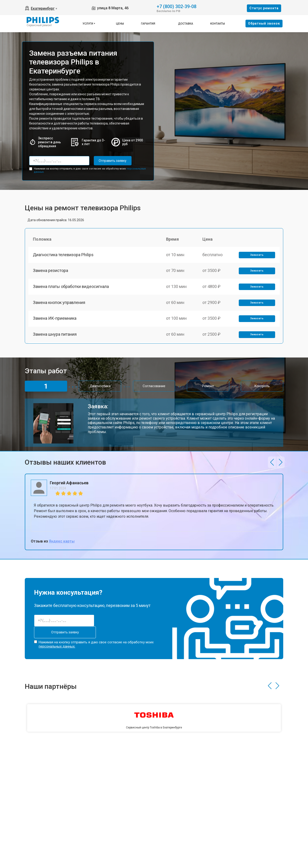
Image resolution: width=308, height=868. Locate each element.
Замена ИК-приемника (55, 319)
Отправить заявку (112, 161)
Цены (120, 24)
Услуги (88, 24)
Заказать (257, 255)
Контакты (218, 24)
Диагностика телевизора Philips (63, 255)
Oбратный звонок (264, 23)
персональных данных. (57, 646)
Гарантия (148, 24)
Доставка (186, 24)
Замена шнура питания (55, 335)
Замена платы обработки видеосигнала (71, 287)
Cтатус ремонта (264, 8)
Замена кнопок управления (59, 303)
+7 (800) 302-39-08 (177, 6)
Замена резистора (50, 271)
